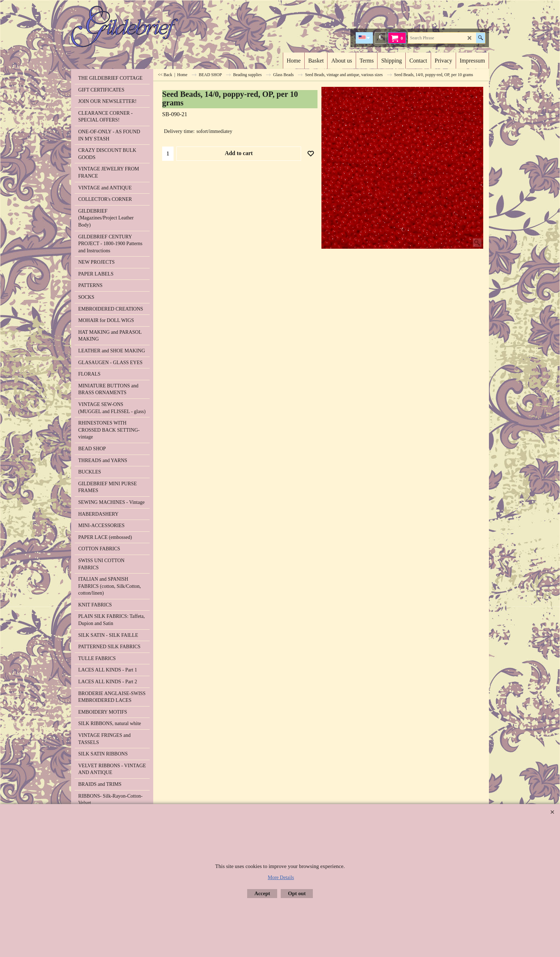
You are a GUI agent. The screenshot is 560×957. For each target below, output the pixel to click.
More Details (281, 877)
